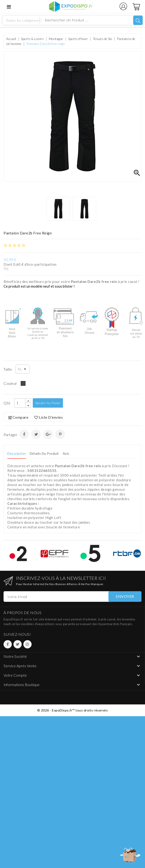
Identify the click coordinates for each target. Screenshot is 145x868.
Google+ (48, 434)
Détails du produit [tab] (44, 453)
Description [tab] (17, 453)
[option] (60, 209)
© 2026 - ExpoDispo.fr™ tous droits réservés (73, 710)
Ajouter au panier (48, 403)
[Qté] (20, 403)
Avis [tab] (66, 453)
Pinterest (60, 434)
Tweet (36, 434)
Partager (24, 434)
